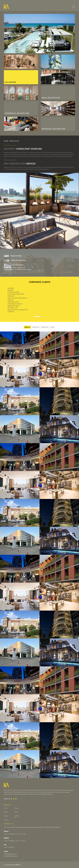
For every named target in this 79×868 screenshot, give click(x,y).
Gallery (21, 808)
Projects (6, 820)
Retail (52, 327)
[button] (38, 316)
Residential (45, 327)
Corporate (36, 327)
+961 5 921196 (20, 834)
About (6, 812)
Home (6, 808)
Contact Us (22, 816)
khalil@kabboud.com (11, 856)
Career (20, 812)
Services (6, 816)
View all (27, 327)
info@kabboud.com (10, 854)
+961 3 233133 (20, 841)
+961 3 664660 (9, 841)
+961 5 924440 (9, 834)
